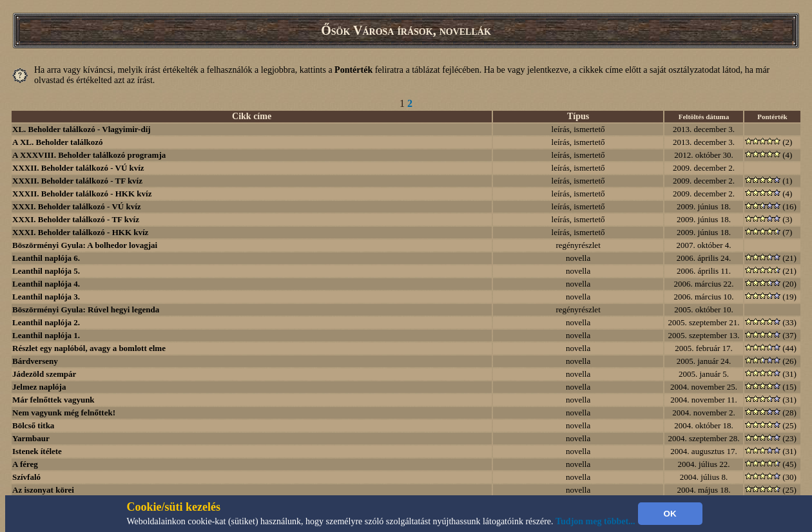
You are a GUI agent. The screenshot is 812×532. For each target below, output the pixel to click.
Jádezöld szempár (44, 374)
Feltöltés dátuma (704, 117)
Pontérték (772, 117)
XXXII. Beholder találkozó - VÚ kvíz (78, 168)
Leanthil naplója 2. (46, 322)
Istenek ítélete (37, 451)
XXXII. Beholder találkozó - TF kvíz (77, 181)
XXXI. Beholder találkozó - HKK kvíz (80, 232)
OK (670, 514)
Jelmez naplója (39, 387)
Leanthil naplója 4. (46, 284)
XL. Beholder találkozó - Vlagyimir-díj (82, 129)
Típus (578, 116)
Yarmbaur (31, 438)
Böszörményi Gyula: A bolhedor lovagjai (85, 245)
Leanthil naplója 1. (46, 335)
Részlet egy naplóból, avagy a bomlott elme (89, 348)
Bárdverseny (35, 361)
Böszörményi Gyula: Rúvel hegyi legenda (86, 309)
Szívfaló (26, 477)
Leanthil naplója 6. (46, 258)
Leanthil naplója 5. (46, 271)
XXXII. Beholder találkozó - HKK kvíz (82, 194)
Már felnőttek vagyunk (53, 400)
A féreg (25, 464)
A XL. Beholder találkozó (58, 142)
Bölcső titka (33, 425)
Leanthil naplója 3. (46, 297)
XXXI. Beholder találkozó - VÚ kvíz (77, 206)
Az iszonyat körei (43, 490)
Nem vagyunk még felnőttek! (64, 413)
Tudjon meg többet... (595, 521)
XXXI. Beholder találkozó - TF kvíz (76, 219)
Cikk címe (252, 116)
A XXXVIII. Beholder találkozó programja (89, 155)
